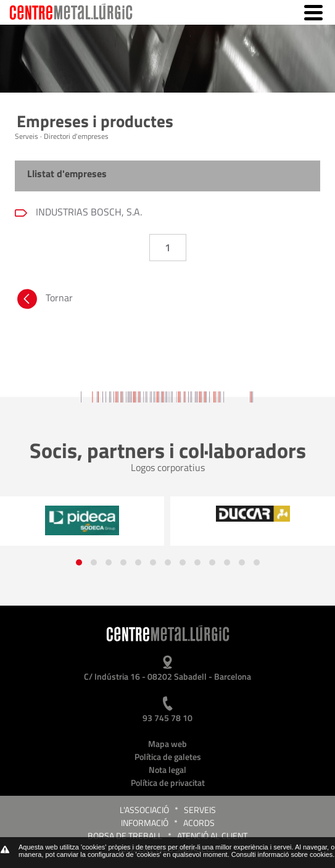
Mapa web (167, 744)
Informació (145, 823)
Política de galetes (168, 757)
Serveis (200, 810)
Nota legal (167, 770)
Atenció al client (212, 836)
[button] (79, 562)
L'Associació (144, 810)
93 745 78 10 (167, 718)
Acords (199, 823)
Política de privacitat (168, 782)
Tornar (44, 301)
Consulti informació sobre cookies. (283, 854)
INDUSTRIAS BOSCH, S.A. (88, 212)
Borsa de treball (125, 836)
